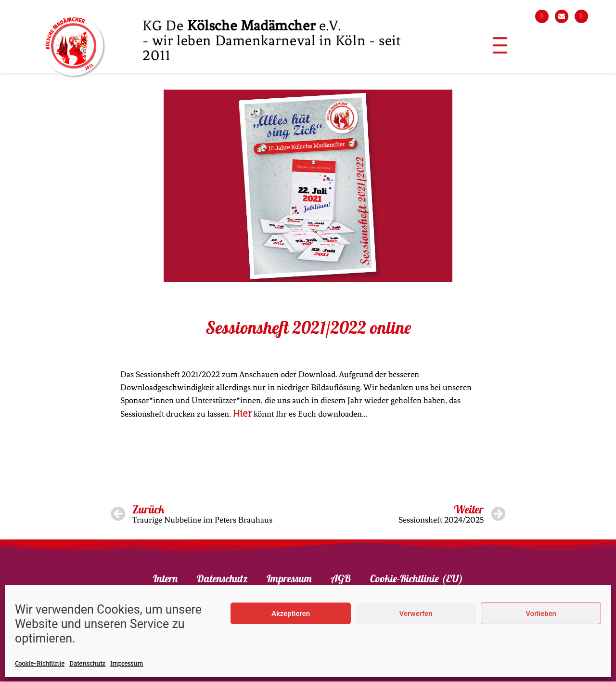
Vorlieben (541, 614)
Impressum (127, 663)
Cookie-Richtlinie (40, 663)
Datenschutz (87, 663)
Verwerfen (416, 614)
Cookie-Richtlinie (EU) (417, 579)
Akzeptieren (291, 614)
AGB (341, 579)
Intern (165, 579)
